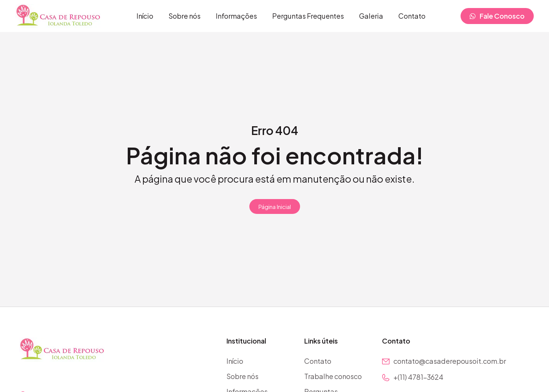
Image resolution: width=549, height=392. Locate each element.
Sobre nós (185, 16)
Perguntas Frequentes (308, 16)
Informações (236, 16)
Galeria (371, 16)
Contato (412, 16)
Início (145, 16)
